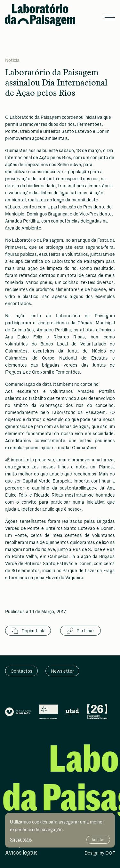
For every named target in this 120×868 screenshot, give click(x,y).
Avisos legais (21, 853)
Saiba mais (21, 839)
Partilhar (80, 631)
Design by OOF (100, 853)
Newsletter (62, 671)
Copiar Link (28, 631)
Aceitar (98, 840)
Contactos (21, 671)
